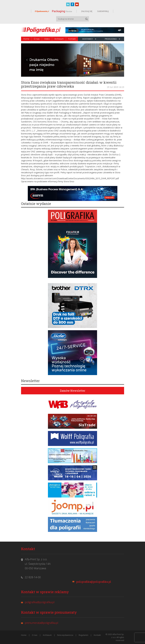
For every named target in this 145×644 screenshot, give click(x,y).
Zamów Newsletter (73, 391)
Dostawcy (89, 39)
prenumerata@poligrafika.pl (42, 623)
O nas (37, 39)
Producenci (112, 39)
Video (47, 39)
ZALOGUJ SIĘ (87, 11)
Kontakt (72, 39)
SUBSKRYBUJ (103, 11)
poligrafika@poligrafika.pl (94, 582)
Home (26, 39)
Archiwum (59, 39)
